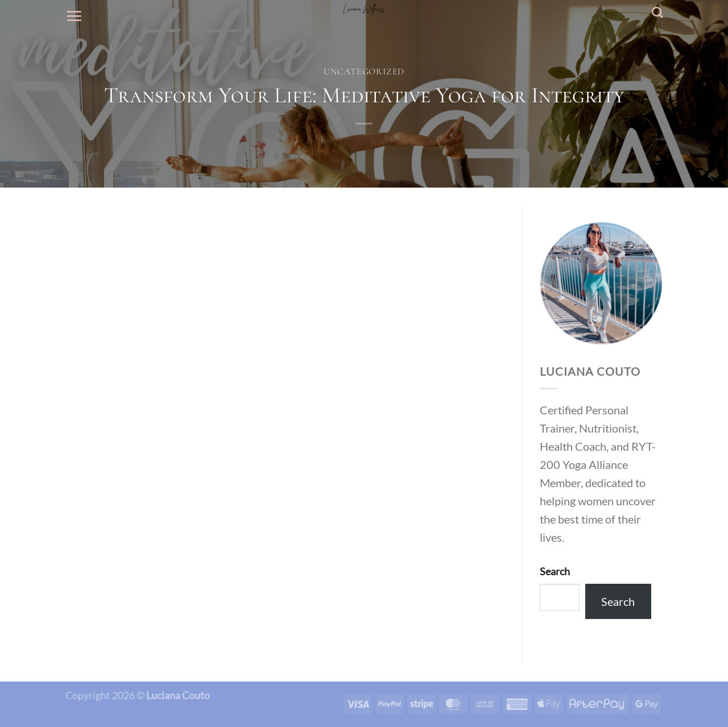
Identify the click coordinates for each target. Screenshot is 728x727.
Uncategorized (364, 72)
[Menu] (74, 16)
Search (555, 571)
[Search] (657, 12)
